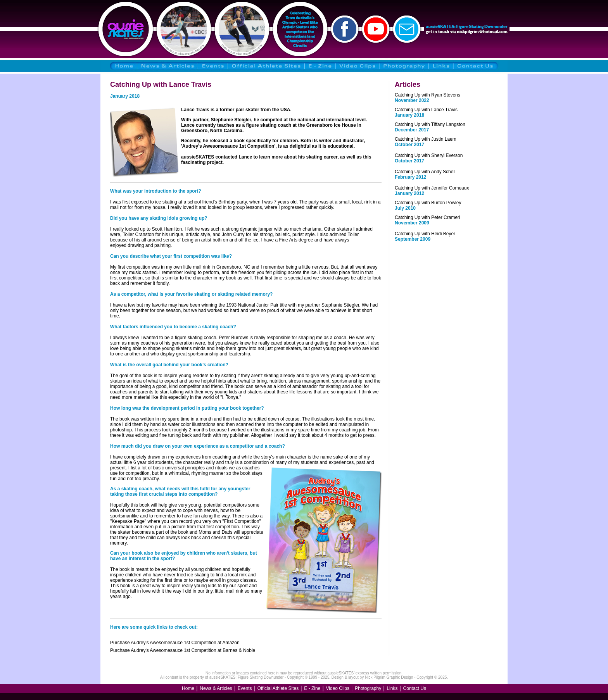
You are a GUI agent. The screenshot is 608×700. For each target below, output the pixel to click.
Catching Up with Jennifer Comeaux (432, 188)
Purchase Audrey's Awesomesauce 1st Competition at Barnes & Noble (183, 650)
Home (188, 688)
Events (245, 688)
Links (392, 688)
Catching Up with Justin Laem (426, 139)
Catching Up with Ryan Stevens (427, 95)
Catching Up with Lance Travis (426, 110)
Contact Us (415, 688)
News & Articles (216, 688)
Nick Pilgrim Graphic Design (389, 677)
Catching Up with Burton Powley (428, 203)
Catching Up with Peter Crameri (427, 217)
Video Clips (338, 688)
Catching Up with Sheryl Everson (429, 155)
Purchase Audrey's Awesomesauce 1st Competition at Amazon (175, 643)
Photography (368, 688)
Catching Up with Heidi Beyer (425, 234)
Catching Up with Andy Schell (425, 172)
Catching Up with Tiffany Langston (430, 124)
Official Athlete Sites (278, 688)
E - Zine (312, 688)
